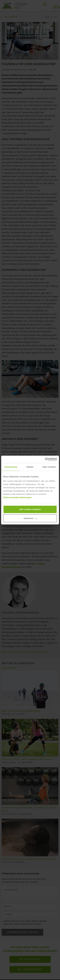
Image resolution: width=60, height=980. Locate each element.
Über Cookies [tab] (49, 467)
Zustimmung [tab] (11, 467)
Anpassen (30, 518)
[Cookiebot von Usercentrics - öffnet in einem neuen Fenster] (45, 459)
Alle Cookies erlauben (30, 509)
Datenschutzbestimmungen (17, 497)
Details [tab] (30, 467)
